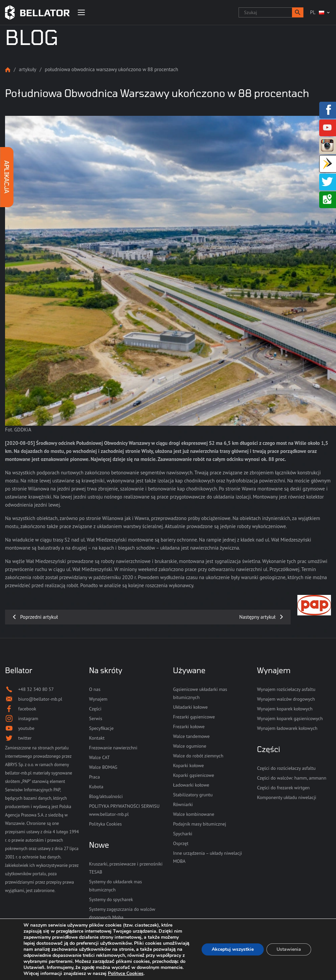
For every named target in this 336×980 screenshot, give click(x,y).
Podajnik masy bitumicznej (200, 824)
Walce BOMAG (103, 767)
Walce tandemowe (191, 736)
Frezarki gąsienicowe (194, 717)
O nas (95, 689)
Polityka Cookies (105, 824)
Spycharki (183, 834)
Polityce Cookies (126, 973)
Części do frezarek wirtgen (283, 788)
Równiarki (183, 804)
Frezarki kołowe (189, 727)
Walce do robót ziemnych (198, 756)
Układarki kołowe (190, 707)
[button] (298, 12)
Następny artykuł (257, 617)
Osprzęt (181, 843)
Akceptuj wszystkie (233, 949)
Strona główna (8, 70)
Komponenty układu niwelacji (287, 797)
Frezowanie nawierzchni (113, 748)
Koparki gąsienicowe (194, 775)
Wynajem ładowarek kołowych (287, 728)
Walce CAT (99, 757)
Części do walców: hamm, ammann (292, 778)
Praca (94, 777)
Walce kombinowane (194, 814)
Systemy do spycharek (111, 899)
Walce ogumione (190, 746)
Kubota (96, 787)
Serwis (96, 718)
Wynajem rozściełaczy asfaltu (286, 689)
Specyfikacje (101, 728)
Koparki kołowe (188, 765)
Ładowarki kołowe (191, 785)
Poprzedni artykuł (39, 617)
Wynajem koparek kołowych (285, 709)
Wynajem (98, 699)
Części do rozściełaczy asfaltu (286, 768)
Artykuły (28, 69)
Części (95, 709)
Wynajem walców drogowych (286, 699)
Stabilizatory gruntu (193, 795)
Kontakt (97, 738)
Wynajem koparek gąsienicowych (290, 718)
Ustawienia (289, 949)
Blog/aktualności (106, 796)
